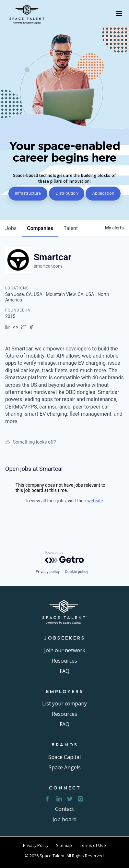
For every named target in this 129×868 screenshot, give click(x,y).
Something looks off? (30, 442)
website (95, 501)
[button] (119, 14)
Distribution (67, 193)
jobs (11, 228)
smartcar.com (48, 266)
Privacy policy (48, 572)
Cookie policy (76, 572)
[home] (29, 14)
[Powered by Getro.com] (64, 557)
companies (40, 228)
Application (103, 193)
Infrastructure (28, 193)
